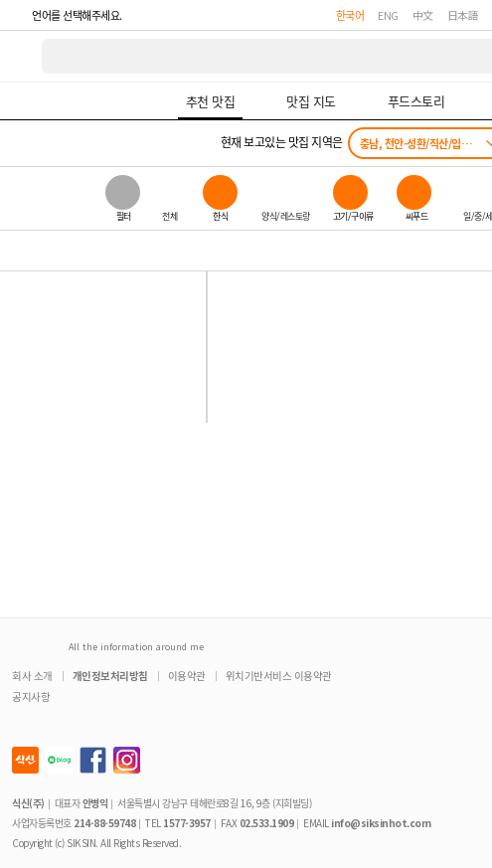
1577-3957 (187, 823)
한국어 (350, 15)
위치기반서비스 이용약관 (279, 676)
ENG (388, 15)
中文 (423, 15)
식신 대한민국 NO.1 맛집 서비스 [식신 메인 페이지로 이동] (22, 56)
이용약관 (187, 676)
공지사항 (31, 696)
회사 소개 (32, 676)
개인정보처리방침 (110, 676)
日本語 (463, 15)
